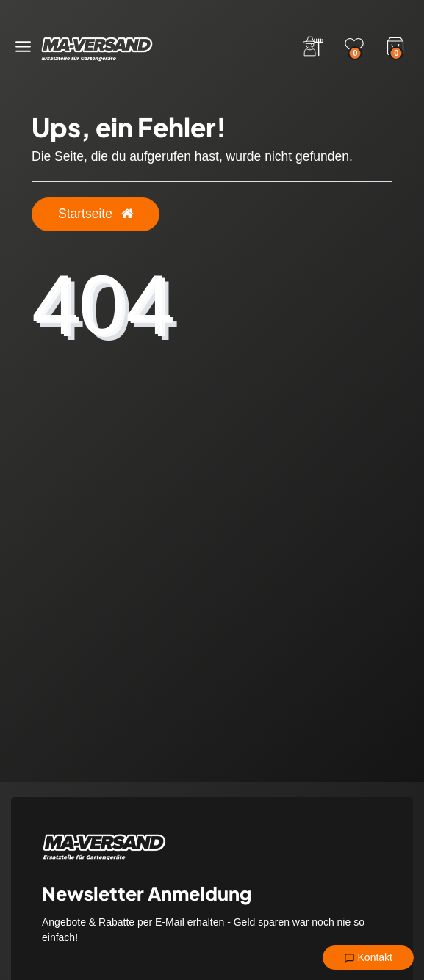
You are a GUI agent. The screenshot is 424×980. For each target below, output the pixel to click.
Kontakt (368, 958)
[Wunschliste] (354, 46)
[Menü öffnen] (23, 47)
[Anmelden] (313, 46)
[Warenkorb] (395, 45)
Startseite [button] (96, 214)
